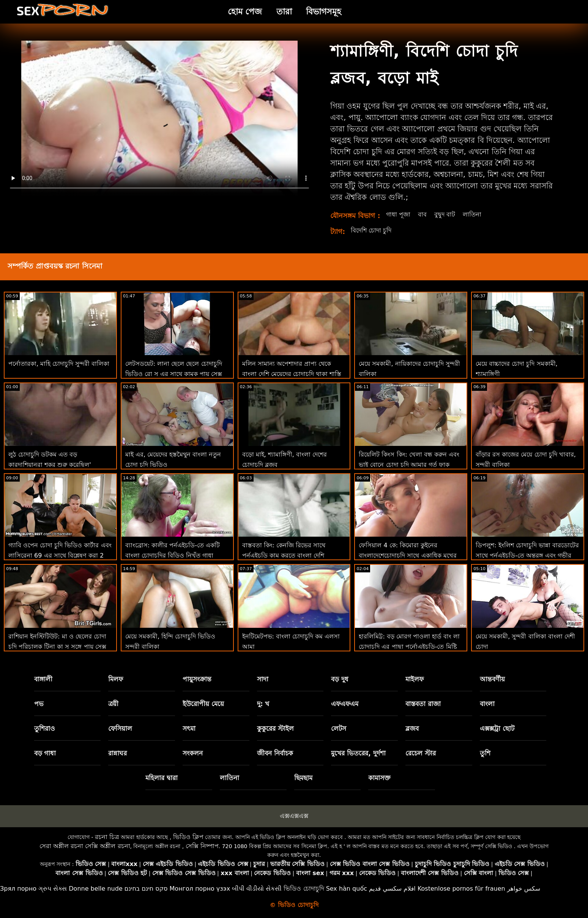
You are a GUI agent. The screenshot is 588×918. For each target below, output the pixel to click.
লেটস (339, 728)
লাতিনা (472, 214)
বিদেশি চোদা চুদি (371, 230)
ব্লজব (412, 728)
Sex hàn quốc (347, 889)
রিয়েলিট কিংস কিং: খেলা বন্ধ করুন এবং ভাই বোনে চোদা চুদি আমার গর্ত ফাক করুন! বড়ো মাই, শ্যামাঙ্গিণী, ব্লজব (409, 465)
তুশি (485, 753)
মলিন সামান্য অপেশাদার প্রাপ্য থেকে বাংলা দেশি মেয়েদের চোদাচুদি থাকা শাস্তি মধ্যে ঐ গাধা (292, 374)
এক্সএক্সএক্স (294, 816)
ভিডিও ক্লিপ (188, 837)
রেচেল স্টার (421, 753)
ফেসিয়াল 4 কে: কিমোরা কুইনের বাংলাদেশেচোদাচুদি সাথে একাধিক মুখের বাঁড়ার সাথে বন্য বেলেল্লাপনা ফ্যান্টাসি (408, 555)
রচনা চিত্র (107, 837)
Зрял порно (18, 889)
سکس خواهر (524, 889)
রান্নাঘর (117, 753)
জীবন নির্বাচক (275, 753)
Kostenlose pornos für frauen (461, 889)
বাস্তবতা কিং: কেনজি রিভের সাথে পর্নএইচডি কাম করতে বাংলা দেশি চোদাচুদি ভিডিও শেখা (284, 555)
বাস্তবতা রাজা (423, 704)
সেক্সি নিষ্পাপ (202, 846)
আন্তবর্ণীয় (492, 679)
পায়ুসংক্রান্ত (197, 679)
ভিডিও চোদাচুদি (304, 889)
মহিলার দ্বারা (162, 778)
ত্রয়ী (113, 704)
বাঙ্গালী (43, 679)
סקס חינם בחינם (146, 889)
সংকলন (193, 753)
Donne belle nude (95, 889)
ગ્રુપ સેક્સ (53, 889)
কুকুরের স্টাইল (275, 728)
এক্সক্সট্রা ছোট (497, 728)
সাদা (263, 679)
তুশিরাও (45, 728)
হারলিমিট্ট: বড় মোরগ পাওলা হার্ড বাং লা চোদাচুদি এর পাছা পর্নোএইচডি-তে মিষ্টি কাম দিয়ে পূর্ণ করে (409, 647)
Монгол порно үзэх (200, 889)
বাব (422, 214)
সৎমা (189, 728)
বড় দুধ (340, 679)
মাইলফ (415, 679)
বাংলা (487, 704)
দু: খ (263, 704)
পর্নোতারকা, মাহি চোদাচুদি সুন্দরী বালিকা (59, 364)
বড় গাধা (45, 753)
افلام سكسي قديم (392, 889)
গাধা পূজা (398, 214)
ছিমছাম (303, 778)
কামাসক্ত (379, 778)
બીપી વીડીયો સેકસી (257, 889)
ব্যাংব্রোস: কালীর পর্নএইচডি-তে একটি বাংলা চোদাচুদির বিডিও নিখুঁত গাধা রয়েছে (173, 555)
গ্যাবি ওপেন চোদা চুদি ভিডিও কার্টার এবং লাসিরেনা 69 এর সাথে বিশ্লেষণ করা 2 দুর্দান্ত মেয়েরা (60, 555)
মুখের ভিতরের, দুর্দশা (358, 753)
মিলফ (116, 679)
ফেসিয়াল (120, 728)
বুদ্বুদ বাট (445, 214)
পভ (39, 704)
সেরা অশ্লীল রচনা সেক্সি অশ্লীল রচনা (85, 846)
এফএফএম (345, 704)
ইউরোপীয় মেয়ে (203, 704)
